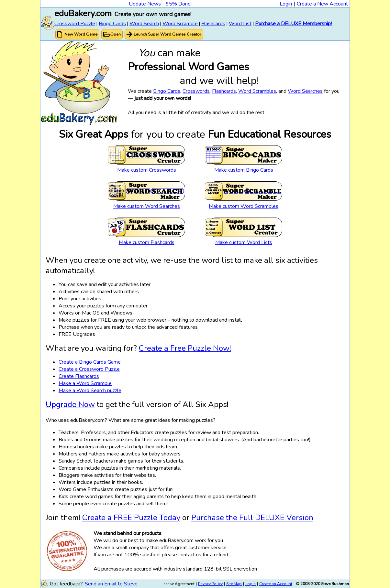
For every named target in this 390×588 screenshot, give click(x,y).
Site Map (234, 584)
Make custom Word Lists (244, 242)
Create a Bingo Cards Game (90, 362)
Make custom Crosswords (147, 170)
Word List (240, 24)
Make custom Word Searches (147, 206)
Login (286, 4)
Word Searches (305, 91)
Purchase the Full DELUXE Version (252, 518)
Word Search (144, 24)
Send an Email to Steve (111, 584)
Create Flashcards (79, 376)
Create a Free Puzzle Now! (185, 348)
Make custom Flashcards (147, 242)
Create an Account (276, 584)
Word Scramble (180, 24)
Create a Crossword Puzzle (89, 369)
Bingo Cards (112, 24)
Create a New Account (322, 4)
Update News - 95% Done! (160, 4)
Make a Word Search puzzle (90, 390)
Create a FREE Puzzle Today (131, 518)
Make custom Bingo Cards (244, 170)
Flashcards (213, 24)
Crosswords (196, 91)
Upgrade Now (70, 404)
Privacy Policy (210, 584)
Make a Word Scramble (85, 383)
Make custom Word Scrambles (244, 206)
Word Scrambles (257, 91)
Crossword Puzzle (75, 24)
